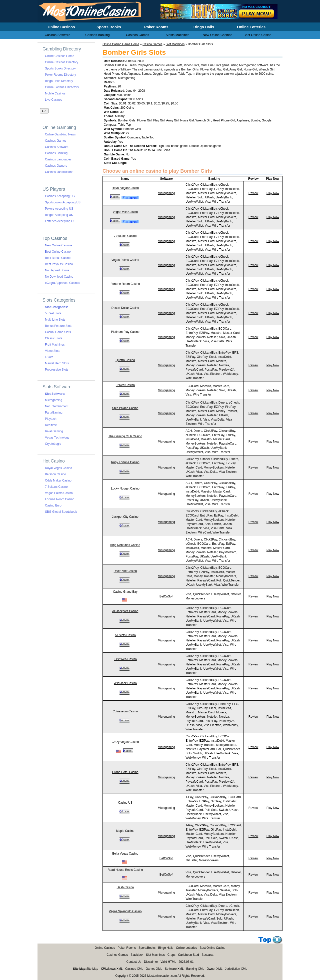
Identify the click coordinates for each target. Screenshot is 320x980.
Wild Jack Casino (125, 683)
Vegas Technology (57, 438)
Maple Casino (125, 831)
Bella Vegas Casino (125, 854)
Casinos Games (56, 141)
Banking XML (195, 969)
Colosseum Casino (125, 711)
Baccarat (207, 955)
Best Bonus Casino (58, 258)
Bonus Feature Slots (59, 326)
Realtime (51, 425)
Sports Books (109, 27)
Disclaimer (151, 962)
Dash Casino (125, 887)
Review (253, 193)
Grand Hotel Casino (125, 772)
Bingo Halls (166, 948)
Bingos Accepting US (59, 215)
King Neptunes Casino (125, 545)
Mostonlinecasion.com (162, 976)
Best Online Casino (58, 252)
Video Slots (53, 351)
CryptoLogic (53, 444)
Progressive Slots (57, 370)
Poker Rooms (127, 948)
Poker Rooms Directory (60, 75)
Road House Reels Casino (125, 870)
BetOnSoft (166, 596)
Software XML (174, 969)
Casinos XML (134, 969)
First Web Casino (125, 659)
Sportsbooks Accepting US (63, 202)
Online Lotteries (186, 948)
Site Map (92, 969)
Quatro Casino (125, 360)
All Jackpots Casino (125, 611)
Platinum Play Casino (125, 332)
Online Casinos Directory (62, 62)
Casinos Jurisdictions (59, 172)
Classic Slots (54, 338)
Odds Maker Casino (58, 481)
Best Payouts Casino (59, 264)
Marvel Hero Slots (57, 363)
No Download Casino (59, 277)
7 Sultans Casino (125, 236)
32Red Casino (125, 385)
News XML (115, 969)
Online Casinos (105, 948)
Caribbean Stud (188, 955)
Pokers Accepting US (59, 209)
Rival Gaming (54, 431)
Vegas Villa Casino (125, 212)
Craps (171, 955)
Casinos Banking (56, 153)
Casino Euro (53, 505)
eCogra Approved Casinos (62, 283)
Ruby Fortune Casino (125, 462)
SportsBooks (147, 948)
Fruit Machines (55, 345)
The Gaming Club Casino (125, 436)
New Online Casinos (59, 245)
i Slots (49, 357)
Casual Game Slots (58, 332)
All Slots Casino (125, 635)
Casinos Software (57, 147)
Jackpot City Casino (125, 517)
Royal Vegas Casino (125, 188)
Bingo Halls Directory (59, 81)
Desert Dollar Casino (125, 308)
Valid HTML (168, 962)
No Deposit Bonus (57, 270)
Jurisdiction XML (236, 969)
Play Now (273, 193)
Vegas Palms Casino (125, 260)
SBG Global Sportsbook (61, 512)
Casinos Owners (56, 166)
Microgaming (166, 193)
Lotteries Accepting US (60, 221)
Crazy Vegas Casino (125, 742)
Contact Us (134, 962)
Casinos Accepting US (60, 196)
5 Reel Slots (53, 313)
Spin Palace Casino (125, 408)
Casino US (125, 803)
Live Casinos (54, 100)
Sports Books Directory (60, 68)
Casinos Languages (58, 159)
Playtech (51, 419)
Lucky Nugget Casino (125, 489)
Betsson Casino (55, 474)
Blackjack (137, 955)
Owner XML (215, 969)
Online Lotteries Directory (62, 87)
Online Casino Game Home (121, 44)
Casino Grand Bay (125, 592)
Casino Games (152, 44)
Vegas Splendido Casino (125, 911)
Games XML (154, 969)
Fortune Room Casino (125, 284)
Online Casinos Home (60, 56)
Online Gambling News (60, 134)
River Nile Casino (125, 571)
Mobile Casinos (55, 93)
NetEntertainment (57, 406)
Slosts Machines (178, 35)
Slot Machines (175, 44)
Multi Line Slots (55, 320)
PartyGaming (54, 413)
